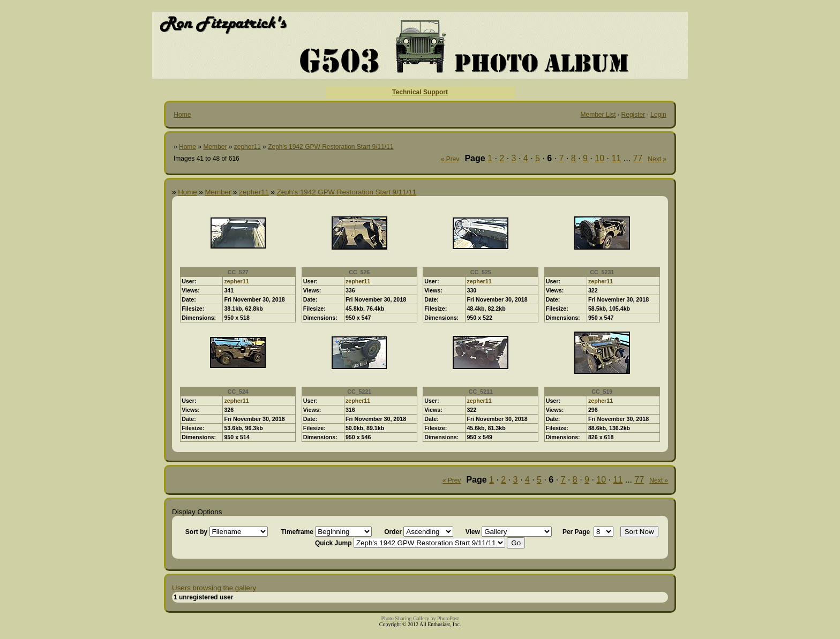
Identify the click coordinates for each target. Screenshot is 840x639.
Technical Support (420, 92)
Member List (598, 115)
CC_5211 (481, 392)
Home (182, 115)
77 (638, 158)
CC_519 (602, 392)
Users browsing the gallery (214, 588)
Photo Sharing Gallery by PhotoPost (420, 618)
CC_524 (238, 392)
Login (658, 115)
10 (599, 158)
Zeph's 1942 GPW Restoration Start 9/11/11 (331, 147)
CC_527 (238, 272)
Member (215, 147)
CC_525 (481, 272)
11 (616, 158)
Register (633, 115)
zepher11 (247, 147)
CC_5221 (359, 392)
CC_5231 (602, 272)
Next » (657, 159)
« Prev (450, 159)
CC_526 (359, 272)
